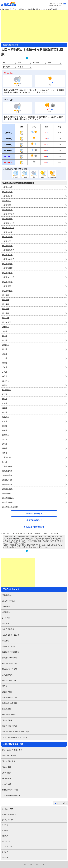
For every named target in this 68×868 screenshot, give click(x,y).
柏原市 (5, 412)
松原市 (5, 394)
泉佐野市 (6, 376)
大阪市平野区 (7, 282)
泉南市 (5, 444)
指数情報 (21, 9)
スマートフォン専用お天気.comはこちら (56, 4)
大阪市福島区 (7, 192)
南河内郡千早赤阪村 (10, 507)
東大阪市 (6, 439)
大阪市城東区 (7, 246)
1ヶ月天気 (6, 618)
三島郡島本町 (7, 466)
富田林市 (6, 381)
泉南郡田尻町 (7, 489)
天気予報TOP (7, 595)
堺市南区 (6, 313)
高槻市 (5, 349)
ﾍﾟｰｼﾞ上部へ (62, 803)
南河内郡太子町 (8, 498)
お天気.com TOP (8, 809)
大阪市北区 (7, 286)
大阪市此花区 (7, 196)
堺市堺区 (6, 295)
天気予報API (6, 825)
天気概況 (6, 624)
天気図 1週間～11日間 (11, 635)
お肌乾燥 (6, 67)
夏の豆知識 (7, 773)
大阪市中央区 (7, 291)
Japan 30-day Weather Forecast (14, 737)
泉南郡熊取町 (7, 484)
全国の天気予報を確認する (34, 527)
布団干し (36, 63)
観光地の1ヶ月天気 (10, 669)
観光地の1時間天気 (10, 658)
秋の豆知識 (7, 778)
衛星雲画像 (7, 709)
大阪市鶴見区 (7, 273)
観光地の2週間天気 (10, 663)
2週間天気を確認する (34, 520)
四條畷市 (6, 448)
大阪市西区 (7, 201)
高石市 (5, 430)
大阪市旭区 (7, 241)
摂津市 (5, 426)
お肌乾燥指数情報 (33, 9)
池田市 (5, 336)
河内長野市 (7, 390)
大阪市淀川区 (7, 268)
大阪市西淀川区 (8, 223)
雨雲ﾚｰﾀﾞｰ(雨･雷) (9, 680)
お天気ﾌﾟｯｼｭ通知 (9, 601)
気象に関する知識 (9, 756)
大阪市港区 (7, 205)
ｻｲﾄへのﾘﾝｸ (6, 841)
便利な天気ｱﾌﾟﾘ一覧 (10, 790)
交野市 (5, 453)
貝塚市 (5, 354)
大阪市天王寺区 (8, 214)
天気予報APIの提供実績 (11, 795)
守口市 (5, 358)
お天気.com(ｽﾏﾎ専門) (9, 814)
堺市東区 (6, 304)
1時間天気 (6, 607)
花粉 (50, 63)
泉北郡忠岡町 (7, 480)
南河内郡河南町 (8, 502)
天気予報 (13, 9)
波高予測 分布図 (8, 646)
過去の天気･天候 (9, 761)
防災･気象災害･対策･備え (12, 750)
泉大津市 (6, 345)
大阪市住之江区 (8, 277)
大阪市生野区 (7, 237)
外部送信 (5, 852)
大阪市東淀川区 (8, 228)
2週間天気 (6, 612)
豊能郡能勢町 (7, 475)
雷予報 (5, 686)
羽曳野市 (6, 417)
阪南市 (5, 462)
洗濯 (20, 63)
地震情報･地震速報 (10, 703)
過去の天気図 (7, 720)
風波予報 (6, 641)
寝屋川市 (6, 385)
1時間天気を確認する (34, 514)
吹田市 (5, 340)
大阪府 (43, 9)
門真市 (5, 421)
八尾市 (5, 372)
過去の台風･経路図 (10, 726)
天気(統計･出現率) (9, 715)
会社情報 (5, 857)
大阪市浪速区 (52, 9)
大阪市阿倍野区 (8, 250)
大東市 (5, 399)
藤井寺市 (6, 435)
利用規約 (5, 836)
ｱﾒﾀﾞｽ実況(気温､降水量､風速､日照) (16, 732)
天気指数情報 (7, 675)
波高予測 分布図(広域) (11, 652)
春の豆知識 (7, 767)
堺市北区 (6, 318)
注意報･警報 (7, 692)
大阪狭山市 (7, 457)
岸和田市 (6, 327)
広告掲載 (5, 831)
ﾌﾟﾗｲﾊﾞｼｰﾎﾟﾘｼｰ (7, 847)
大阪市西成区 (7, 264)
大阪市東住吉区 (8, 259)
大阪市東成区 (7, 232)
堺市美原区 (7, 322)
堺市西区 (6, 309)
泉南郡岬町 (7, 493)
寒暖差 (21, 67)
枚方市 (5, 363)
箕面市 (5, 408)
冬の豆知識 (7, 784)
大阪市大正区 (7, 210)
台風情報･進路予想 (10, 697)
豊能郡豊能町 (7, 471)
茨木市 (5, 367)
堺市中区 (6, 300)
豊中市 (5, 331)
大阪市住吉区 (7, 255)
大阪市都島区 (7, 187)
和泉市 (5, 403)
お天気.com (9, 4)
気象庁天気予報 (8, 629)
